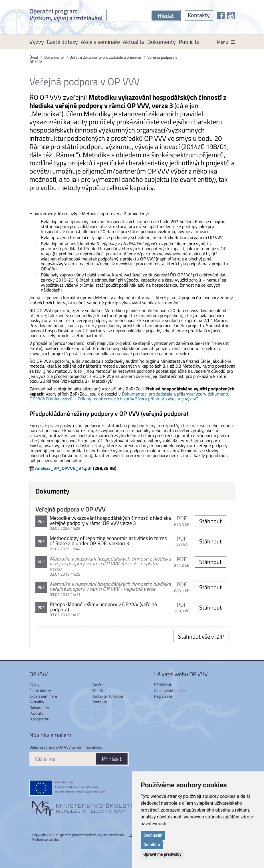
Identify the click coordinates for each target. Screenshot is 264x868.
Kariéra (98, 685)
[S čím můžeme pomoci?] (129, 16)
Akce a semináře (100, 42)
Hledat (166, 16)
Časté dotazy (62, 42)
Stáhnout (210, 521)
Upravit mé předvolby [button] (163, 854)
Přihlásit (112, 759)
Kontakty (199, 15)
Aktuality (134, 42)
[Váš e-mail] (63, 759)
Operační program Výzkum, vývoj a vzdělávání (66, 14)
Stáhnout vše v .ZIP (201, 636)
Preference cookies (46, 839)
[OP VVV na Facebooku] (221, 15)
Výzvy (37, 42)
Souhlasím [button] (153, 835)
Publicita (189, 42)
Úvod (34, 57)
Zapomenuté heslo (170, 690)
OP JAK (97, 690)
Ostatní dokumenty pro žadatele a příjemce (105, 57)
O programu (39, 719)
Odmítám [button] (152, 845)
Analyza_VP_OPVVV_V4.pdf (64, 468)
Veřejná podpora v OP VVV (70, 509)
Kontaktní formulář (108, 696)
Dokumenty (162, 42)
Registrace (163, 696)
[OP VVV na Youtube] (231, 15)
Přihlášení (163, 685)
